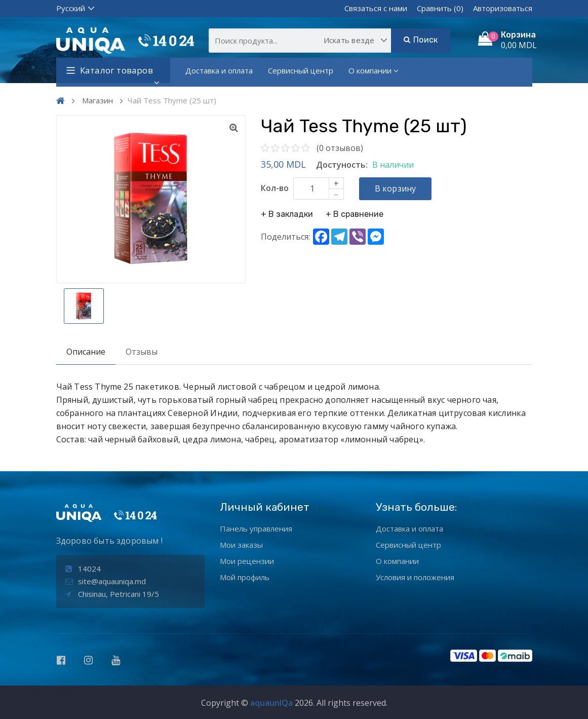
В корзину (396, 188)
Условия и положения (415, 577)
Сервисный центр (301, 70)
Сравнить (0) (440, 8)
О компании (374, 70)
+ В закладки (287, 214)
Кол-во (275, 188)
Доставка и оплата (219, 70)
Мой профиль (245, 577)
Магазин (97, 100)
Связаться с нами (376, 8)
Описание (86, 352)
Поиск (421, 40)
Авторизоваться (503, 8)
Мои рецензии (247, 561)
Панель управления (256, 528)
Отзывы (142, 352)
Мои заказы (241, 545)
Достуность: (342, 165)
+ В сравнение (355, 214)
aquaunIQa (271, 703)
